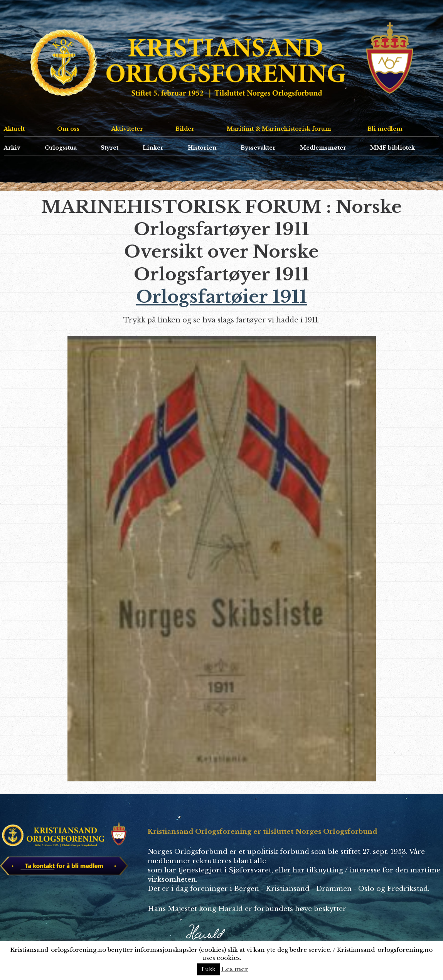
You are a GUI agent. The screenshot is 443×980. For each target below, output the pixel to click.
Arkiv (12, 148)
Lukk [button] (208, 969)
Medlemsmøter (323, 148)
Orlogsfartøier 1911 (221, 297)
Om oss (68, 129)
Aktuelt (14, 129)
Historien (202, 148)
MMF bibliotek (392, 148)
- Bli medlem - (385, 129)
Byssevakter (258, 148)
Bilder (185, 129)
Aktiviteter (127, 129)
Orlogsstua (61, 148)
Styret (109, 148)
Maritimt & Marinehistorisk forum (279, 129)
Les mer (235, 969)
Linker (153, 148)
